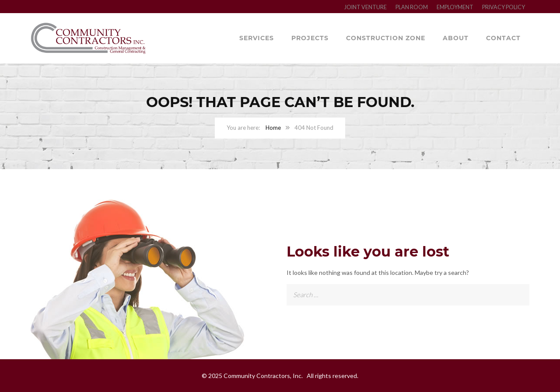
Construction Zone (386, 38)
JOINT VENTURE (366, 7)
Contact (503, 38)
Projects (310, 38)
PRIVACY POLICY (504, 7)
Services (257, 38)
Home (273, 128)
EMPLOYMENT (455, 7)
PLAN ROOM (412, 7)
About (456, 38)
